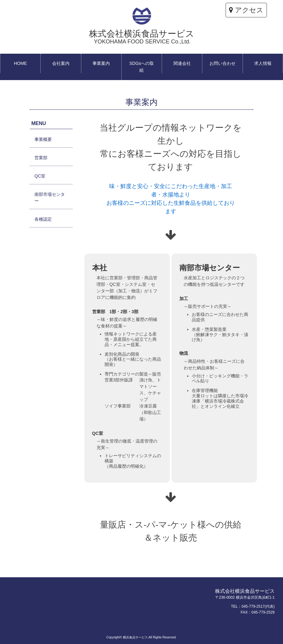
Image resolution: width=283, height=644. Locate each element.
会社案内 (61, 63)
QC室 (40, 176)
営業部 (41, 158)
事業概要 (43, 139)
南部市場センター (50, 198)
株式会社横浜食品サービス (142, 37)
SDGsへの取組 (142, 67)
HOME (20, 63)
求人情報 (263, 63)
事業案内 (101, 63)
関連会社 (182, 63)
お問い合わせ (222, 63)
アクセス (246, 10)
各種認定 (43, 219)
